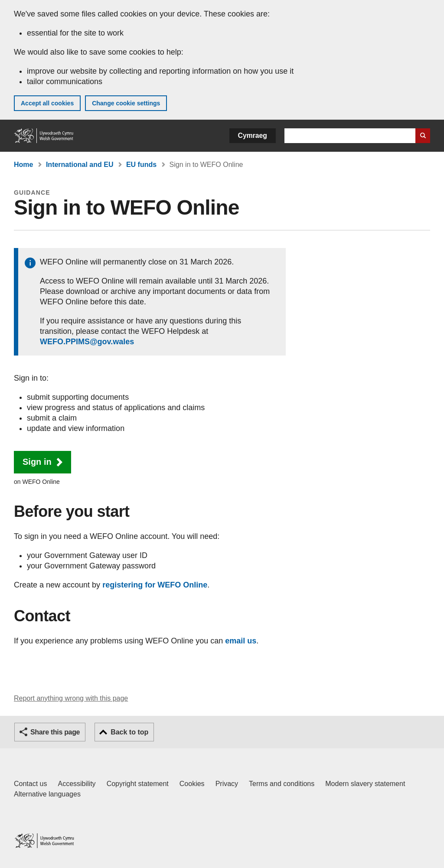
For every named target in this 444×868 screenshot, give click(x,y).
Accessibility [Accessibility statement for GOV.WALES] (77, 784)
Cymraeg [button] (253, 135)
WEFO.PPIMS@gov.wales (87, 342)
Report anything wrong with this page (71, 698)
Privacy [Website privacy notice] (227, 784)
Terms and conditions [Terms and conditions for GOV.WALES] (282, 784)
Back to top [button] (129, 732)
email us (241, 641)
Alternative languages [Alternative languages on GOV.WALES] (47, 794)
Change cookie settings (126, 103)
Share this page (55, 732)
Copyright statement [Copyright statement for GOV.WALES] (138, 784)
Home (23, 165)
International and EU (80, 165)
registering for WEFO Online (155, 585)
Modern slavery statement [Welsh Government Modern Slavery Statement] (365, 784)
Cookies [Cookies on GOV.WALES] (192, 784)
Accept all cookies (47, 103)
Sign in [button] (37, 462)
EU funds (141, 165)
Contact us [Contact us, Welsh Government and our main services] (30, 784)
